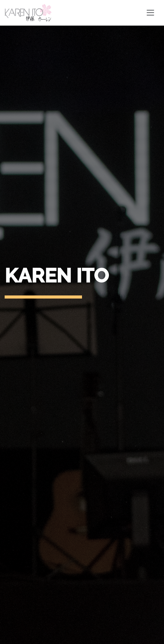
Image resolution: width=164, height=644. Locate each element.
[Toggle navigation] (150, 13)
